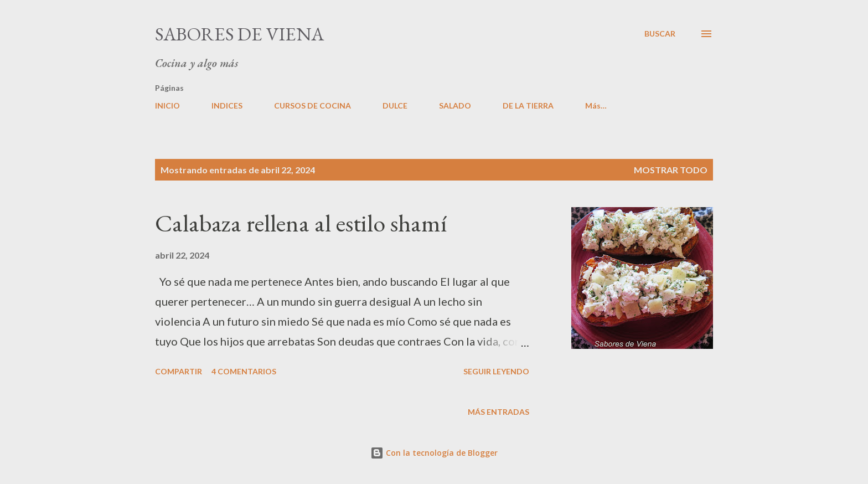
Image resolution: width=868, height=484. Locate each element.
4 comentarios (244, 371)
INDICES (227, 105)
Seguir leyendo (496, 371)
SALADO (455, 105)
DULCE (395, 105)
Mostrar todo (671, 170)
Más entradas (498, 412)
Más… (596, 105)
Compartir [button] (179, 371)
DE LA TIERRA (528, 105)
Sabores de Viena (239, 34)
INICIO (167, 105)
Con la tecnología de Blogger (434, 453)
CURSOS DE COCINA (312, 105)
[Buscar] (660, 34)
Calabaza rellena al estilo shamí (301, 223)
